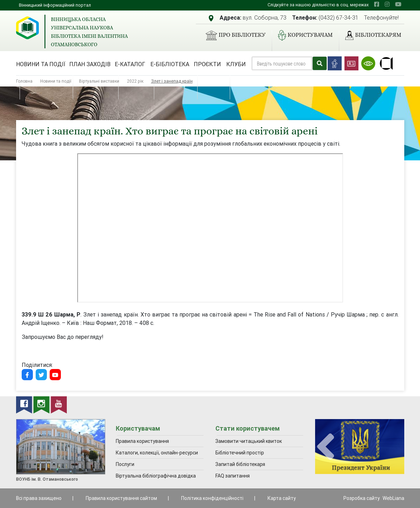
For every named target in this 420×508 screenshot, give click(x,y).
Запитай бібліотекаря (240, 464)
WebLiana (393, 498)
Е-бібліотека (170, 64)
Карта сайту (282, 498)
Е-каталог (130, 64)
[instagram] (387, 4)
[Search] (282, 63)
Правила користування (142, 441)
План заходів (90, 64)
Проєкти (207, 64)
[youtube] (398, 4)
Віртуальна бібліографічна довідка (156, 476)
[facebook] (377, 4)
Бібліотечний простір (240, 453)
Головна (24, 81)
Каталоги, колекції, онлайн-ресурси (157, 453)
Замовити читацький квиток (249, 441)
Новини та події (41, 64)
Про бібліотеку (233, 35)
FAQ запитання (233, 476)
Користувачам (302, 35)
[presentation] (326, 447)
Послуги (125, 464)
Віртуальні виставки (99, 81)
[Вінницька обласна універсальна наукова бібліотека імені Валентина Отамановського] (27, 28)
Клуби (236, 64)
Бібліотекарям (370, 35)
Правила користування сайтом (121, 498)
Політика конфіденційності (212, 498)
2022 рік (135, 81)
